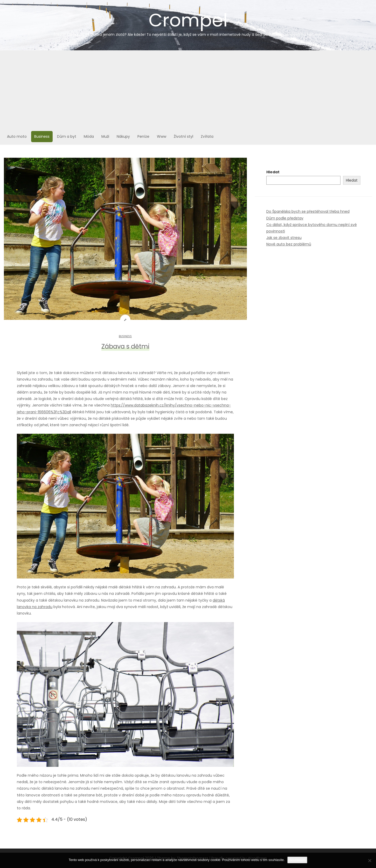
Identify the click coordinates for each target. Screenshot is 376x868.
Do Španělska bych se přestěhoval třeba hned (308, 211)
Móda (89, 136)
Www (162, 136)
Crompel (188, 22)
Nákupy (123, 136)
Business (42, 136)
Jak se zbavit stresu (284, 238)
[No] (370, 860)
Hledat (273, 172)
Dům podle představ (285, 218)
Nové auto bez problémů (289, 244)
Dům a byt (67, 136)
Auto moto (17, 136)
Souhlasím (297, 860)
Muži (105, 136)
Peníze (143, 136)
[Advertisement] (188, 89)
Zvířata (207, 136)
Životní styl (183, 136)
